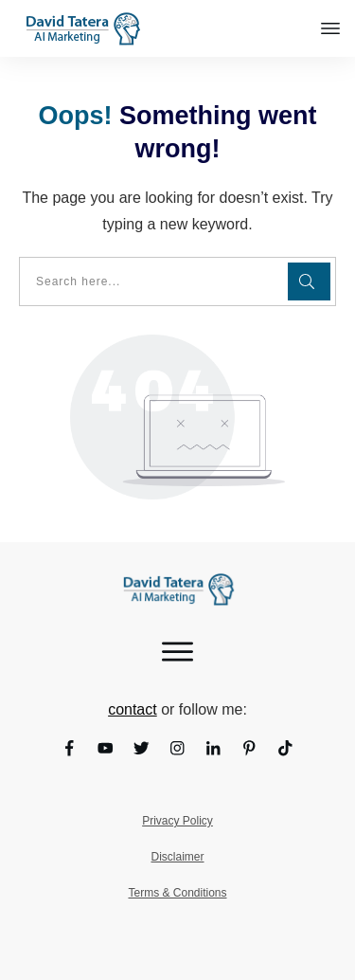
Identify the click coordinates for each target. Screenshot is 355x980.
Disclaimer (177, 857)
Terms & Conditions (177, 893)
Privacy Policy (177, 821)
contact (133, 709)
